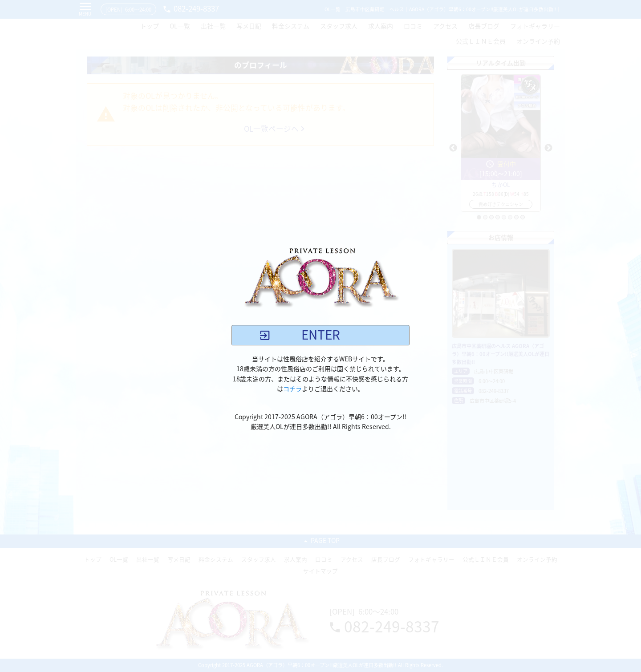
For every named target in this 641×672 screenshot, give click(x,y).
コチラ (292, 389)
